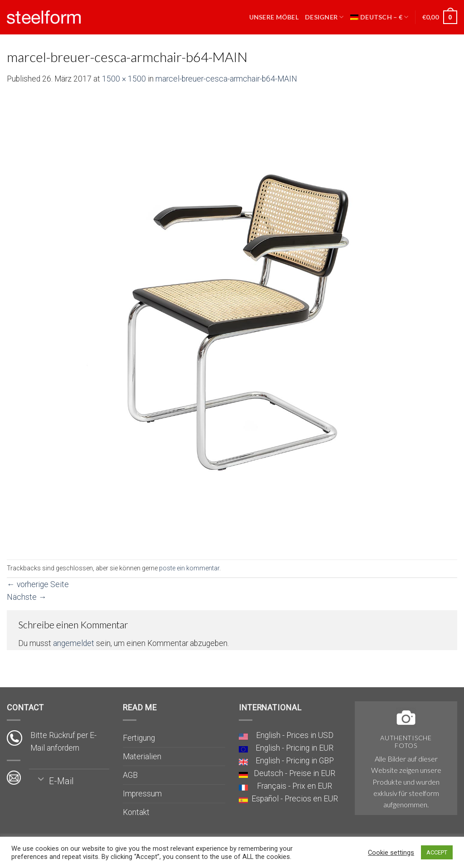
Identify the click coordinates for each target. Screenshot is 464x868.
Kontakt (136, 812)
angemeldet (74, 643)
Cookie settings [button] (391, 853)
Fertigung (139, 738)
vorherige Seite (38, 584)
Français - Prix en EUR (295, 786)
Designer (324, 17)
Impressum (142, 794)
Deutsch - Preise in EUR (295, 773)
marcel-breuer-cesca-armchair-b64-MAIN (226, 79)
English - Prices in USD (295, 735)
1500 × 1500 (124, 79)
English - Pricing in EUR (295, 748)
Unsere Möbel (274, 17)
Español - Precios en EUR (295, 799)
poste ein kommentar (189, 568)
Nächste (27, 597)
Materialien (142, 757)
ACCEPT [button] (437, 852)
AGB (130, 775)
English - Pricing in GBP (295, 761)
